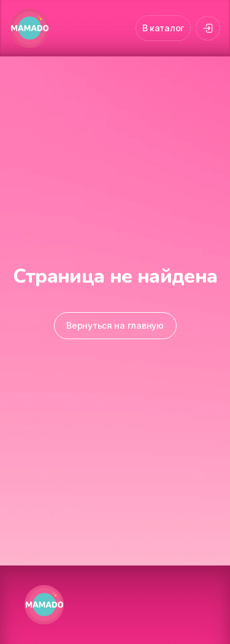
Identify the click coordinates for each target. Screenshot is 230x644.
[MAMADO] (29, 28)
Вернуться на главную (115, 325)
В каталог (163, 28)
